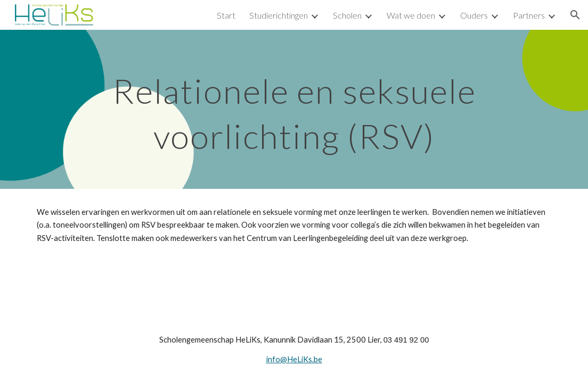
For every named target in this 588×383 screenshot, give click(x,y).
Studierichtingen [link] (279, 15)
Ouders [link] (474, 15)
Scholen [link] (347, 15)
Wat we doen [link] (411, 15)
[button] (575, 15)
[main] (294, 109)
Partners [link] (529, 15)
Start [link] (226, 15)
